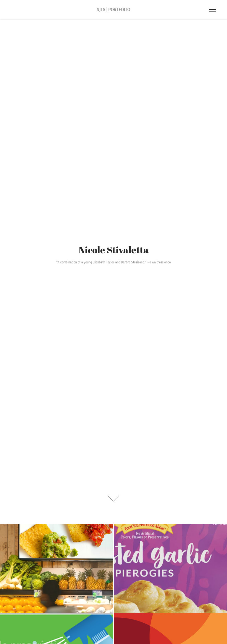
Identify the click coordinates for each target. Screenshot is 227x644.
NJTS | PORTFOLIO (113, 9)
